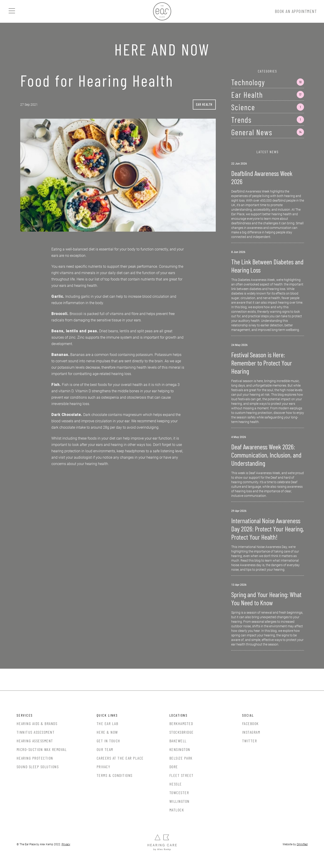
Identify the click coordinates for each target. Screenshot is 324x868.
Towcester (179, 793)
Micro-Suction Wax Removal (42, 749)
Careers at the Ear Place (120, 758)
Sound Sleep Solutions (38, 767)
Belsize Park (181, 758)
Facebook (250, 723)
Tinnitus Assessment (36, 732)
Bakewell (178, 741)
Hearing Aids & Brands (37, 723)
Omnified (302, 844)
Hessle (176, 784)
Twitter (250, 741)
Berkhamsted (181, 723)
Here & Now (107, 732)
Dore (174, 767)
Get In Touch (108, 741)
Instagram (251, 732)
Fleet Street (182, 775)
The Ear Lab (108, 723)
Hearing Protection (35, 758)
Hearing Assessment (35, 741)
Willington (180, 801)
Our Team (105, 749)
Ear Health (204, 104)
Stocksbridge (182, 732)
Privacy (104, 767)
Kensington (180, 749)
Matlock (177, 810)
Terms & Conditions (115, 775)
